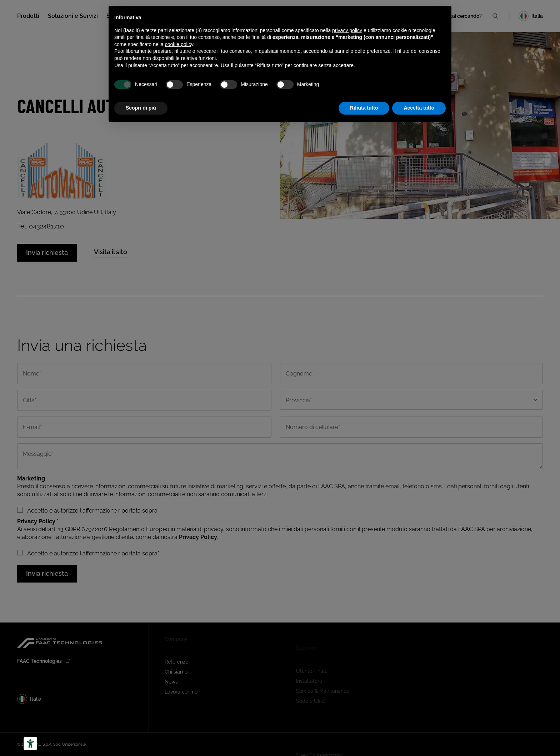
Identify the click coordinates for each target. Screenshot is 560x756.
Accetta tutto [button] (419, 108)
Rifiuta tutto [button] (364, 108)
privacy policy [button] (347, 30)
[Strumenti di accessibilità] (30, 744)
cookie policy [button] (179, 44)
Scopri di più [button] (141, 108)
